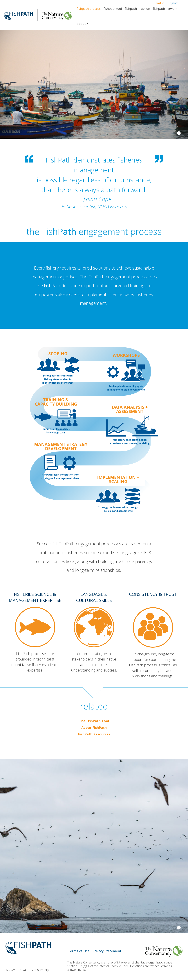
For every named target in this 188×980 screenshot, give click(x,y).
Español (173, 3)
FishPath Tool (113, 9)
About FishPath (94, 728)
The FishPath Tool (94, 721)
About (81, 24)
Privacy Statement (107, 951)
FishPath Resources (94, 734)
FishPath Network (165, 9)
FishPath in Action (137, 9)
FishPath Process (89, 9)
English (160, 3)
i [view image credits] (179, 133)
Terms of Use (79, 951)
